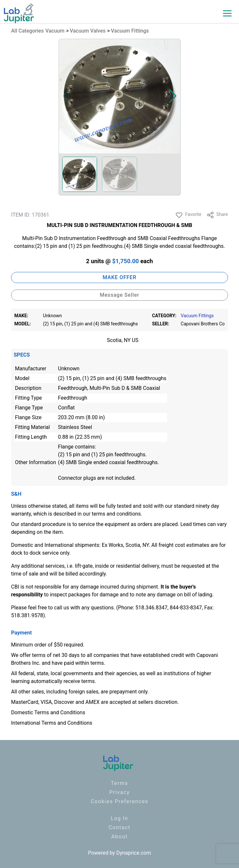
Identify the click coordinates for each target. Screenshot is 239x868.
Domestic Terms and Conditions (48, 712)
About (120, 837)
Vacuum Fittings (130, 31)
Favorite (188, 215)
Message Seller (119, 295)
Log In (119, 818)
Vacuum (55, 31)
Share (217, 215)
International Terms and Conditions (52, 723)
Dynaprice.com (134, 853)
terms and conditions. (117, 514)
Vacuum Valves (88, 31)
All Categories (27, 31)
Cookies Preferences (119, 801)
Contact (119, 827)
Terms (120, 783)
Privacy (120, 792)
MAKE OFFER (119, 277)
